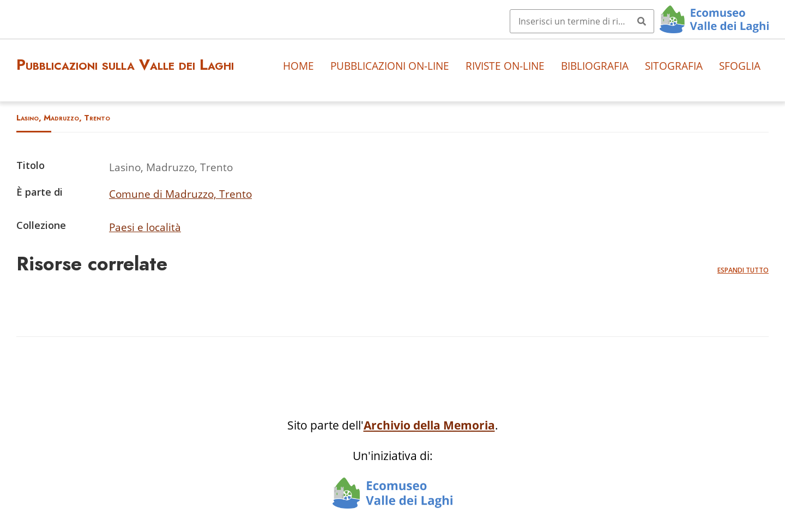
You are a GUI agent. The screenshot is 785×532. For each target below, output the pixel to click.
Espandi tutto (743, 270)
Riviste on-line (505, 66)
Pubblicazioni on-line (390, 66)
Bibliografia (595, 66)
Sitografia (674, 66)
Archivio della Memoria (429, 425)
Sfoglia (740, 66)
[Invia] (642, 21)
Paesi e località (145, 227)
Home (298, 66)
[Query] (582, 21)
